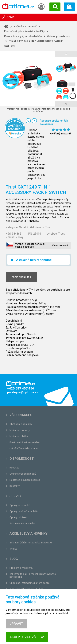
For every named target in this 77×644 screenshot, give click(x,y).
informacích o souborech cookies (29, 626)
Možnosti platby (19, 436)
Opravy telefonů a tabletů (23, 511)
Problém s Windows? (21, 568)
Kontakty (15, 486)
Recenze (14, 468)
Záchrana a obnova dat (22, 523)
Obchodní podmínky (21, 424)
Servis (15, 496)
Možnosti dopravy (20, 430)
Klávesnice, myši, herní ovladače (23, 36)
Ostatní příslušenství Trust (35, 227)
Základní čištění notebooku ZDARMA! (31, 543)
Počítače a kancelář (25, 26)
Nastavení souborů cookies (25, 480)
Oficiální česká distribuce (23, 448)
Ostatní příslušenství (59, 36)
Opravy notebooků (20, 505)
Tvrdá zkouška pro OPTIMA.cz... (27, 589)
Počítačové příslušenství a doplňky (24, 31)
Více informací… (61, 245)
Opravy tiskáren (18, 517)
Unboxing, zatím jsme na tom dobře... (30, 583)
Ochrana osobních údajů (23, 474)
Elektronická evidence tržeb (25, 442)
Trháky (13, 549)
